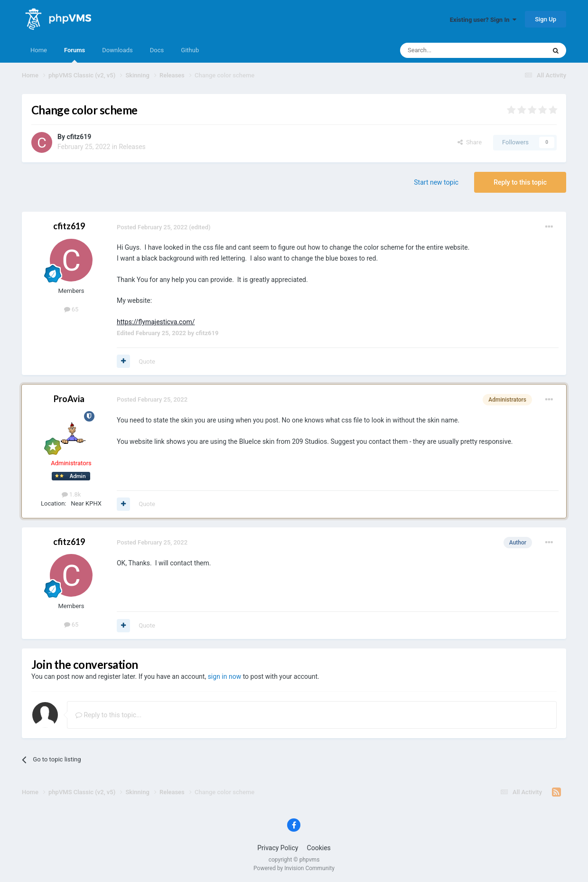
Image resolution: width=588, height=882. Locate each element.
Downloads (117, 50)
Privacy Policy (278, 848)
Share (470, 142)
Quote (147, 361)
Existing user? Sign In (483, 20)
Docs (157, 50)
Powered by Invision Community (294, 868)
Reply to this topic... (108, 715)
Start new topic (436, 182)
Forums (75, 55)
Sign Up (546, 19)
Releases (132, 147)
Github (190, 50)
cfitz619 (79, 137)
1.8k (71, 494)
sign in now (225, 676)
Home (39, 50)
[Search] (450, 50)
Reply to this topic (520, 182)
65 (71, 309)
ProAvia (69, 399)
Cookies (319, 848)
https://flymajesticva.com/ (156, 322)
